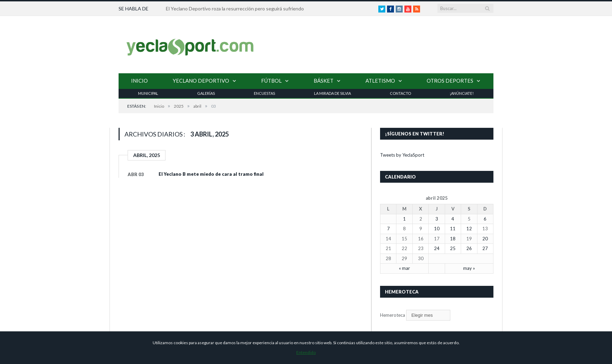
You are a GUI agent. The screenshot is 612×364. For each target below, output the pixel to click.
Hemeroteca (393, 315)
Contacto (400, 93)
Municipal (148, 93)
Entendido (306, 352)
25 (453, 248)
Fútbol (271, 81)
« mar (404, 268)
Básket (324, 81)
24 (437, 248)
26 (469, 248)
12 (469, 229)
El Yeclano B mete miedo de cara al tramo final (211, 174)
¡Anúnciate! (462, 93)
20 (485, 239)
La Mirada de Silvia (332, 93)
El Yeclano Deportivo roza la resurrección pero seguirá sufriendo (235, 9)
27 (485, 248)
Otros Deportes (450, 81)
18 (453, 239)
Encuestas (264, 93)
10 (437, 229)
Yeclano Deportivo (201, 81)
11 (453, 229)
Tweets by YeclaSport (402, 155)
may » (469, 268)
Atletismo (380, 81)
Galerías (206, 93)
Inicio (139, 81)
